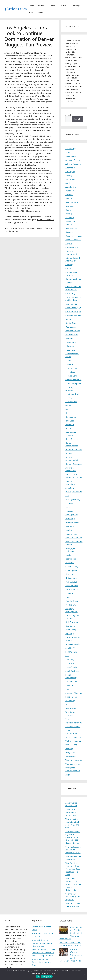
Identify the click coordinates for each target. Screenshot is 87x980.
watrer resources (73, 737)
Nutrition (70, 563)
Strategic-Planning (74, 693)
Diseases (69, 338)
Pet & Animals (72, 589)
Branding (70, 218)
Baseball (69, 195)
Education (70, 346)
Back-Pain (70, 191)
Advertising (71, 156)
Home (31, 6)
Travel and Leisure (74, 723)
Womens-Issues (73, 764)
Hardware (70, 425)
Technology (75, 6)
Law (67, 496)
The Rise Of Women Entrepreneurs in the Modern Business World (71, 955)
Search (68, 115)
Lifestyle (63, 6)
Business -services (74, 236)
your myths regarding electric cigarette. (73, 897)
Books (68, 210)
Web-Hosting (71, 745)
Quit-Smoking (72, 622)
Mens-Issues (71, 534)
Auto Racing (71, 187)
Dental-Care (71, 323)
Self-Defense (71, 652)
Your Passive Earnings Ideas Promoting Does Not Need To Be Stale (73, 869)
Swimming (70, 701)
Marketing (70, 519)
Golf (67, 413)
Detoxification (72, 335)
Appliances (70, 179)
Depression (71, 327)
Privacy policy (47, 977)
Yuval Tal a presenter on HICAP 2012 (71, 812)
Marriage (70, 526)
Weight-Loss (71, 752)
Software (69, 685)
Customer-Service (73, 315)
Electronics (70, 350)
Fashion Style (71, 376)
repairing (70, 634)
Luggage (69, 511)
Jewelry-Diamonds (74, 492)
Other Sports (71, 570)
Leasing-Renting (73, 499)
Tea (67, 704)
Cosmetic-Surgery (73, 308)
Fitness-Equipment (74, 383)
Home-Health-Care (74, 450)
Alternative (70, 168)
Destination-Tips (73, 331)
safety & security (73, 644)
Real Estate (70, 626)
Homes (69, 453)
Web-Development (74, 741)
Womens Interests (74, 760)
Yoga (68, 774)
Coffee (68, 268)
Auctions (69, 183)
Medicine (70, 530)
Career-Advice (72, 247)
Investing (70, 488)
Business (42, 6)
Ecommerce (71, 342)
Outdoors (70, 574)
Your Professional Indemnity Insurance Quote (73, 850)
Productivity (71, 605)
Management (71, 515)
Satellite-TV (70, 648)
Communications (73, 279)
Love (68, 507)
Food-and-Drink (72, 394)
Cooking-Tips (71, 304)
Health (53, 6)
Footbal (69, 398)
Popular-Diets (72, 601)
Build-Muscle (71, 228)
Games (69, 405)
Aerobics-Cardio (73, 160)
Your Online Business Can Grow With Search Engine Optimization (73, 884)
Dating (68, 319)
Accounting (71, 149)
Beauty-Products (73, 202)
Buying (69, 244)
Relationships (71, 630)
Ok (38, 977)
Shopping (70, 659)
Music (31, 12)
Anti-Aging (70, 172)
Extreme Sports (72, 368)
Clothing (69, 265)
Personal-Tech (72, 586)
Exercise (69, 364)
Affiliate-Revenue (73, 164)
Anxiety (69, 175)
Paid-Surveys (71, 582)
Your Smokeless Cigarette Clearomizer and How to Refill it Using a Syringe (73, 837)
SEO (67, 656)
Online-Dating (72, 566)
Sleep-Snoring (72, 667)
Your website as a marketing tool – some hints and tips (42, 943)
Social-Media (71, 681)
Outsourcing (71, 578)
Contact (41, 12)
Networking (71, 559)
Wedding (69, 749)
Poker (68, 597)
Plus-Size (69, 593)
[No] (84, 974)
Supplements (71, 697)
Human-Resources (74, 464)
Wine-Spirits (71, 756)
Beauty (69, 198)
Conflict (69, 283)
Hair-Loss (70, 421)
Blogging (70, 206)
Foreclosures (71, 402)
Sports (68, 689)
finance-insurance (73, 380)
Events (68, 360)
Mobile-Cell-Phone (74, 538)
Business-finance (73, 240)
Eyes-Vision (70, 372)
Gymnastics (71, 417)
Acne (68, 152)
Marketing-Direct (73, 522)
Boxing (69, 214)
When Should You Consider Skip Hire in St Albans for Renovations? (71, 933)
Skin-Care (70, 663)
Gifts (68, 409)
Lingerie (69, 503)
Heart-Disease (72, 439)
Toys (67, 719)
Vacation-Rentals (73, 727)
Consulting (70, 293)
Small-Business (72, 671)
